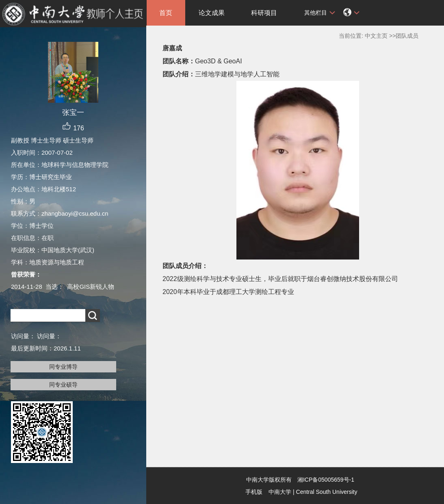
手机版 (254, 492)
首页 (166, 13)
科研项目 (264, 13)
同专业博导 (63, 367)
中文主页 (376, 36)
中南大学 (280, 492)
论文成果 (212, 13)
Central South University (327, 492)
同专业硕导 (63, 385)
